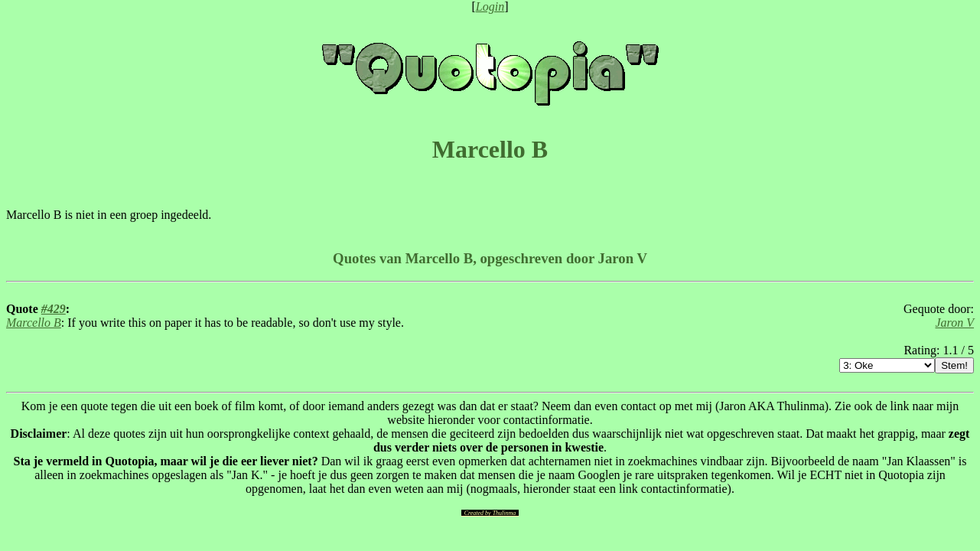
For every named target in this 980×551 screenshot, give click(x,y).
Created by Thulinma (490, 513)
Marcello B (34, 323)
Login (490, 7)
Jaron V (954, 323)
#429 (54, 309)
